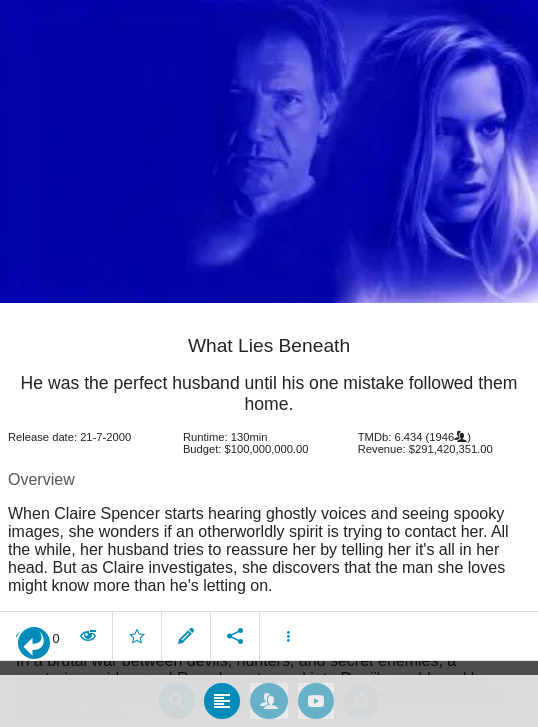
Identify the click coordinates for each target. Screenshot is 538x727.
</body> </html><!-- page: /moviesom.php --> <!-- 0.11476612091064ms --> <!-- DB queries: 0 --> (269, 363)
